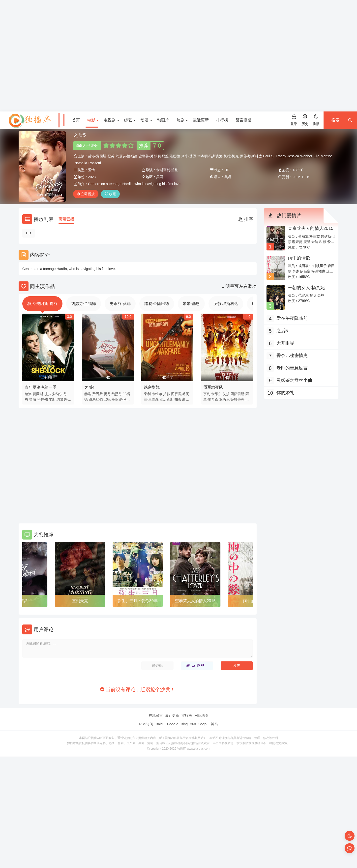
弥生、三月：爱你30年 (138, 601)
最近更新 (201, 120)
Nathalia (81, 163)
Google (173, 724)
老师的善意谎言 (292, 368)
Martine (326, 156)
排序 (246, 219)
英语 (228, 177)
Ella (316, 156)
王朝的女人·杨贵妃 (306, 288)
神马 (214, 724)
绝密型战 (152, 387)
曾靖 (33, 399)
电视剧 (111, 120)
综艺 (130, 120)
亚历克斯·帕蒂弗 (172, 399)
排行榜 (222, 120)
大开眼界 (285, 343)
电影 (93, 120)
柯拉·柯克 (231, 156)
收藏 (110, 194)
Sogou (203, 724)
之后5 (282, 331)
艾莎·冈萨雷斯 (174, 394)
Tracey (281, 156)
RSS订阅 (146, 724)
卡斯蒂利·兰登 (167, 170)
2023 (92, 177)
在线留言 (156, 715)
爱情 (91, 170)
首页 (76, 120)
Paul (267, 156)
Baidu (160, 724)
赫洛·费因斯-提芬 (101, 156)
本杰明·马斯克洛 (210, 156)
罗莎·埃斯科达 (251, 156)
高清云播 (66, 219)
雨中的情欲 (299, 258)
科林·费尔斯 (46, 399)
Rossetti (95, 163)
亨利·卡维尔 (153, 394)
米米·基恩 (189, 156)
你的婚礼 (285, 393)
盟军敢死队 (213, 387)
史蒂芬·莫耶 (148, 156)
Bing (184, 724)
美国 (160, 177)
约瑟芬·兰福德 (127, 156)
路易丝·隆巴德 (169, 156)
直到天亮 (80, 601)
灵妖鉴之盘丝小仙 (294, 380)
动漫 (146, 120)
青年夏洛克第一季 (41, 387)
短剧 (182, 120)
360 (193, 724)
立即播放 (86, 194)
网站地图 (201, 715)
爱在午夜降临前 (292, 318)
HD (29, 233)
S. (273, 156)
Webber (306, 156)
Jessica (293, 156)
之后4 (89, 387)
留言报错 (243, 120)
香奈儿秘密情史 (292, 355)
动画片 (163, 120)
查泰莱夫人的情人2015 (195, 601)
